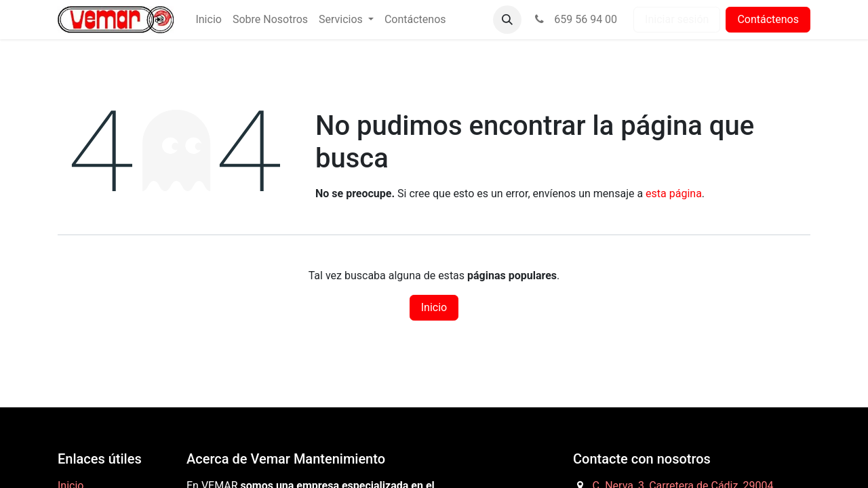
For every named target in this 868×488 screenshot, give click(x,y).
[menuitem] (208, 20)
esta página (674, 194)
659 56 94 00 (575, 19)
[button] (507, 20)
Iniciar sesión (677, 19)
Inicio (434, 307)
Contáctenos (768, 19)
